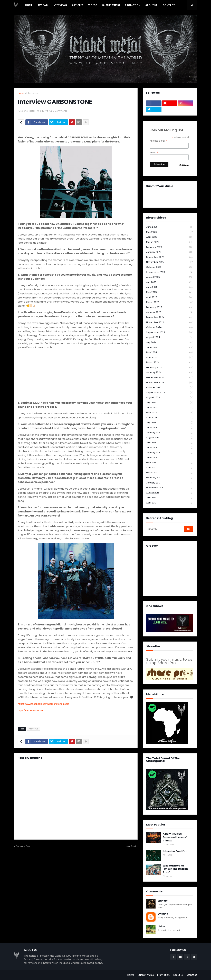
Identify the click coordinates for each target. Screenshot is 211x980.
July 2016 (170, 498)
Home (21, 93)
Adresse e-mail (159, 141)
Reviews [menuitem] (43, 5)
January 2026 (170, 252)
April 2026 (170, 237)
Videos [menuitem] (93, 5)
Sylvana (163, 914)
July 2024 (170, 342)
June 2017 (170, 458)
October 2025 (170, 267)
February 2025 (170, 307)
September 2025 (170, 272)
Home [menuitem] (29, 5)
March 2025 (170, 302)
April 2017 (170, 468)
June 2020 (170, 428)
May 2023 (170, 413)
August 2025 (170, 277)
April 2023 (170, 418)
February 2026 (170, 247)
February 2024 (170, 368)
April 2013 (170, 503)
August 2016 (170, 493)
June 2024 (170, 348)
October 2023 (170, 388)
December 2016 (170, 488)
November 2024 (170, 322)
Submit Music (146, 975)
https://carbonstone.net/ (31, 710)
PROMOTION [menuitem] (133, 5)
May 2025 (170, 292)
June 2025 (170, 287)
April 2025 (170, 297)
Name (154, 152)
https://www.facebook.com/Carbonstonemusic (44, 704)
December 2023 (170, 378)
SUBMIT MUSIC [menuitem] (111, 5)
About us (178, 975)
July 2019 (170, 443)
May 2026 (170, 232)
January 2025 (170, 312)
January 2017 (170, 483)
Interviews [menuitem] (60, 5)
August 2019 (170, 438)
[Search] (166, 529)
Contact (192, 975)
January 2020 (170, 433)
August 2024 (170, 337)
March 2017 (170, 473)
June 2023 (170, 408)
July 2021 (170, 423)
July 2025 (170, 282)
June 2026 (170, 227)
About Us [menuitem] (151, 5)
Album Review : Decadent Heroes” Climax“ (175, 837)
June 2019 (170, 448)
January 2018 (170, 453)
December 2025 (170, 257)
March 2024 (170, 362)
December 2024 (170, 317)
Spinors (163, 901)
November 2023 (170, 383)
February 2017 (170, 478)
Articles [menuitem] (78, 5)
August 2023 (170, 398)
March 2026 (170, 242)
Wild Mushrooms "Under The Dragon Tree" (175, 869)
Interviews (32, 93)
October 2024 (170, 327)
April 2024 (170, 358)
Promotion (163, 975)
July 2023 (170, 403)
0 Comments (60, 111)
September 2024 (170, 332)
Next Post (131, 846)
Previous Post (23, 846)
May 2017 (170, 463)
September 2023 (170, 393)
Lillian (161, 927)
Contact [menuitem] (169, 5)
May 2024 (170, 352)
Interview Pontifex (175, 851)
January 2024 (170, 372)
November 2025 (170, 262)
